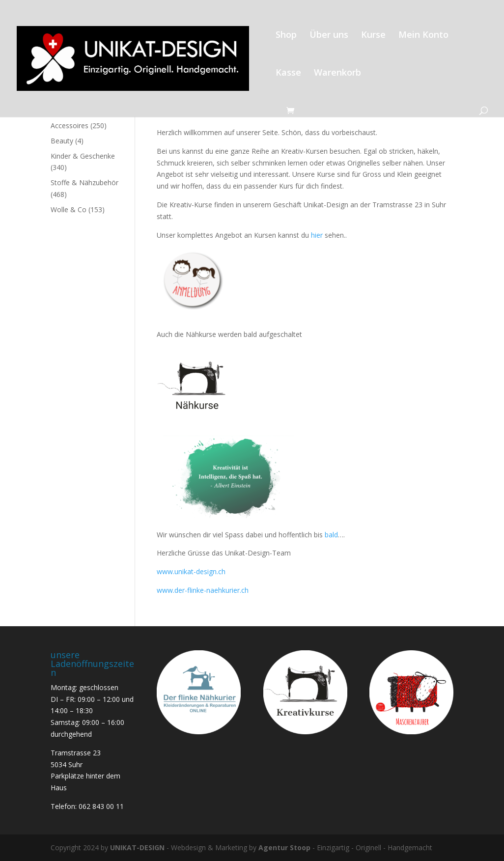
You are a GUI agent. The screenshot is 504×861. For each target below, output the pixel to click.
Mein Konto (423, 36)
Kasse (288, 73)
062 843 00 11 (101, 806)
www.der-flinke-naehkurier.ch (203, 590)
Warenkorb (337, 73)
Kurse (373, 36)
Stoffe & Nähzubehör (84, 182)
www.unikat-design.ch (191, 571)
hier (316, 235)
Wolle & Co (69, 209)
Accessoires (70, 125)
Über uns (329, 36)
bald (331, 535)
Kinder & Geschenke (83, 156)
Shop (286, 36)
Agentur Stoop (284, 847)
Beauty (62, 141)
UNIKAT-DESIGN (137, 847)
